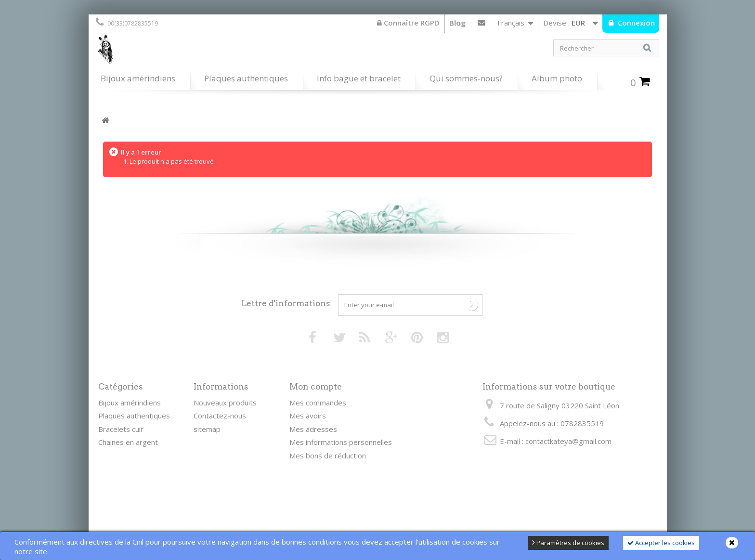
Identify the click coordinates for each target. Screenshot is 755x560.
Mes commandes (318, 403)
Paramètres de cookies (568, 543)
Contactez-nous (482, 25)
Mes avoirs (308, 416)
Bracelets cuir (121, 429)
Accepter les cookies (661, 543)
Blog (457, 23)
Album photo (557, 78)
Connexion (635, 23)
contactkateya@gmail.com (568, 441)
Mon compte (316, 387)
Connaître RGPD (408, 23)
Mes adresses (313, 429)
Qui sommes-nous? (466, 78)
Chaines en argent (128, 442)
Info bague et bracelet (359, 78)
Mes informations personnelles (341, 442)
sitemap (207, 429)
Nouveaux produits (225, 403)
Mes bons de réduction (328, 456)
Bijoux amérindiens (138, 78)
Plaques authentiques (246, 78)
